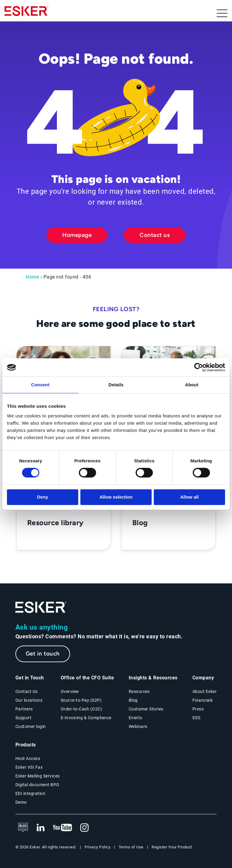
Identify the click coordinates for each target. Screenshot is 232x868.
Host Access (28, 758)
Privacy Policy (97, 847)
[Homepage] (26, 14)
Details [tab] (116, 385)
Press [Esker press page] (198, 709)
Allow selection (116, 497)
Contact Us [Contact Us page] (27, 691)
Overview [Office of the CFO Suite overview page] (70, 691)
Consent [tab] (40, 385)
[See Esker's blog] (23, 828)
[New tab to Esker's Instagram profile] (85, 828)
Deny (42, 497)
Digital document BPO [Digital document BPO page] (37, 785)
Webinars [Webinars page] (138, 726)
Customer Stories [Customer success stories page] (146, 709)
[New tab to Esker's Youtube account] (63, 828)
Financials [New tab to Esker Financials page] (203, 700)
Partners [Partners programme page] (24, 709)
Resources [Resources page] (139, 691)
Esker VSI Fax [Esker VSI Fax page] (29, 767)
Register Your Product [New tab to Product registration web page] (172, 847)
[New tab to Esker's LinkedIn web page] (40, 828)
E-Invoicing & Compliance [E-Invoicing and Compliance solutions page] (86, 718)
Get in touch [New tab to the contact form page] (43, 654)
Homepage (77, 235)
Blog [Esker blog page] (133, 700)
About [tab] (192, 385)
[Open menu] (222, 13)
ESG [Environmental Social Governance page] (197, 718)
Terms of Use (131, 847)
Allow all (190, 497)
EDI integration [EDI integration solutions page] (31, 793)
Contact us (155, 235)
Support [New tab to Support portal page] (24, 718)
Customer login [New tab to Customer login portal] (31, 726)
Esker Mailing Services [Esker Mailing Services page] (38, 776)
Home (32, 277)
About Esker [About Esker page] (205, 691)
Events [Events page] (135, 718)
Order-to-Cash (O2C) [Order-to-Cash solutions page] (82, 709)
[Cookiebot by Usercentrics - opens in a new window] (199, 367)
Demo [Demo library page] (21, 802)
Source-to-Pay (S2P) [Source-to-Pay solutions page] (81, 700)
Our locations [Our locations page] (29, 700)
